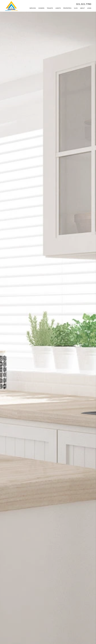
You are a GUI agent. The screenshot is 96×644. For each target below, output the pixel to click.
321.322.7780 (84, 4)
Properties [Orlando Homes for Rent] (67, 8)
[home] (11, 6)
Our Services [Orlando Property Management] (12, 634)
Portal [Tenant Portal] (84, 634)
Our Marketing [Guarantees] (12, 641)
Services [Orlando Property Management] (33, 8)
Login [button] (89, 8)
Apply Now (36, 637)
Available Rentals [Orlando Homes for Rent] (36, 634)
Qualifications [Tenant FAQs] (36, 641)
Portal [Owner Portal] (60, 634)
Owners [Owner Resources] (41, 8)
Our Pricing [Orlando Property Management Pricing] (12, 637)
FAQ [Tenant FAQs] (84, 641)
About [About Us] (82, 8)
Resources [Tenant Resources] (84, 637)
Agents (58, 8)
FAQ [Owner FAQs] (60, 641)
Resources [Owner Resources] (60, 637)
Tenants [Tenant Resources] (50, 8)
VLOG (76, 8)
